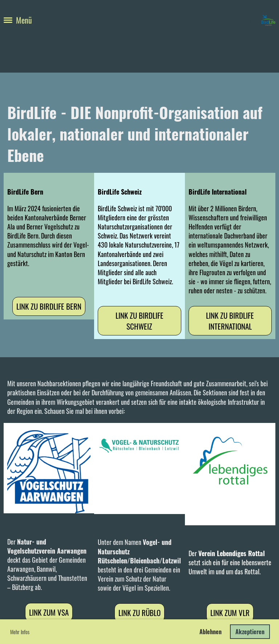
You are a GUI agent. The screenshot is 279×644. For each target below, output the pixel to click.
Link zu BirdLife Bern (49, 306)
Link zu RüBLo (139, 613)
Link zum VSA (49, 612)
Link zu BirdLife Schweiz (139, 321)
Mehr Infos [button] (20, 632)
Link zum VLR (230, 613)
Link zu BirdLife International (230, 321)
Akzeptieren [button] (250, 632)
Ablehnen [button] (211, 632)
